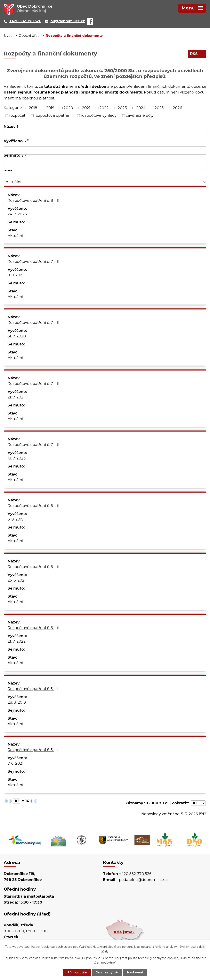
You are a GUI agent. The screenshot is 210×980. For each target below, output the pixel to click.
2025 (159, 108)
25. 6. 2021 (17, 580)
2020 (68, 108)
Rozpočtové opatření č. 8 (34, 201)
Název (11, 127)
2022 (104, 108)
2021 (86, 108)
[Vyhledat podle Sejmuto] (105, 166)
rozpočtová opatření (53, 115)
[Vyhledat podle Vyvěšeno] (105, 150)
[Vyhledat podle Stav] (105, 182)
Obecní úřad (29, 36)
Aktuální (15, 236)
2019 (50, 108)
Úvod (8, 36)
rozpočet (17, 115)
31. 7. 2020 (17, 336)
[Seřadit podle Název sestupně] (20, 126)
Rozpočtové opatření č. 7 (34, 262)
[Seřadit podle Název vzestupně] (20, 125)
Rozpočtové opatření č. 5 (34, 689)
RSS (197, 54)
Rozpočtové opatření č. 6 (34, 506)
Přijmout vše (77, 972)
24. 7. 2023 (17, 214)
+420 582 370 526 (135, 874)
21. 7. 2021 (16, 397)
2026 (177, 108)
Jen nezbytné (107, 972)
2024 (141, 108)
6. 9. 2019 (16, 519)
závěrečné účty (140, 115)
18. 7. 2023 (17, 458)
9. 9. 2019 (16, 275)
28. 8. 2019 (17, 702)
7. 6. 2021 (15, 763)
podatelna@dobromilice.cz (144, 880)
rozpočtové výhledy (99, 115)
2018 (33, 108)
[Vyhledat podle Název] (105, 134)
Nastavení (135, 972)
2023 (122, 108)
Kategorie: (13, 108)
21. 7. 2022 (17, 641)
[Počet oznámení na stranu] (198, 803)
